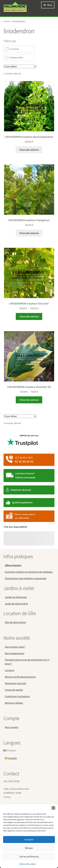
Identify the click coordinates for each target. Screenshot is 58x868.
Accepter (29, 840)
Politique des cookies (27, 864)
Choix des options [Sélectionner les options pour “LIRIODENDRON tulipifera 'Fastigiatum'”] (29, 233)
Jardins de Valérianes (16, 597)
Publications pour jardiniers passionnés (26, 578)
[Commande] (20, 66)
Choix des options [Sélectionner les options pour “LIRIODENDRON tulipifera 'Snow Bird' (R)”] (29, 400)
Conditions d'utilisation (17, 696)
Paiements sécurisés (16, 683)
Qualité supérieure (22, 502)
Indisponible (14, 58)
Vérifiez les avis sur (23, 441)
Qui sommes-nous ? (15, 647)
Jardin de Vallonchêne (16, 604)
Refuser (29, 848)
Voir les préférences (29, 857)
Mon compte (12, 727)
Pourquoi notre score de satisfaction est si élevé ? (27, 662)
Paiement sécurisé (21, 490)
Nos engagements (15, 653)
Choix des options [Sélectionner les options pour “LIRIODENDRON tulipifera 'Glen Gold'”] (29, 316)
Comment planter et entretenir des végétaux (29, 572)
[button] (53, 808)
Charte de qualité (14, 690)
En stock (12, 49)
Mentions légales (14, 703)
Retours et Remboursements (20, 677)
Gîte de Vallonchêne (15, 622)
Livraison (10, 670)
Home (7, 21)
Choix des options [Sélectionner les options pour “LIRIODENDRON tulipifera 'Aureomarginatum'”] (29, 150)
